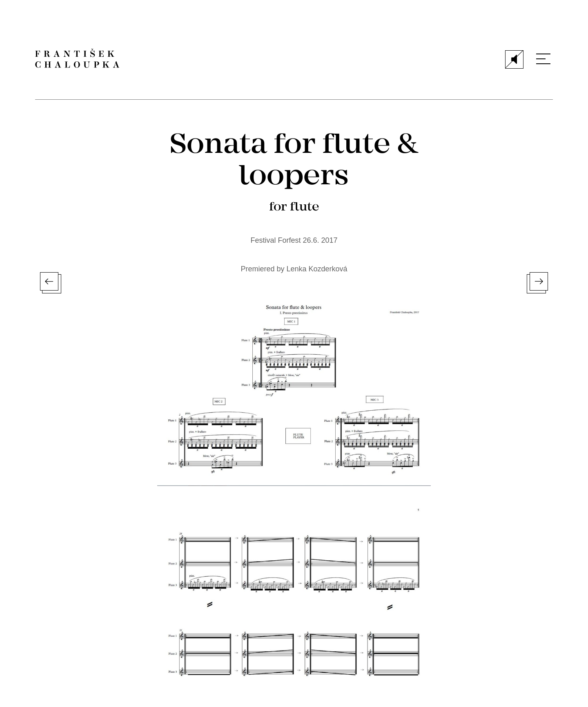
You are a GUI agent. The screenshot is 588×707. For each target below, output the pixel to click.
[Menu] (543, 59)
